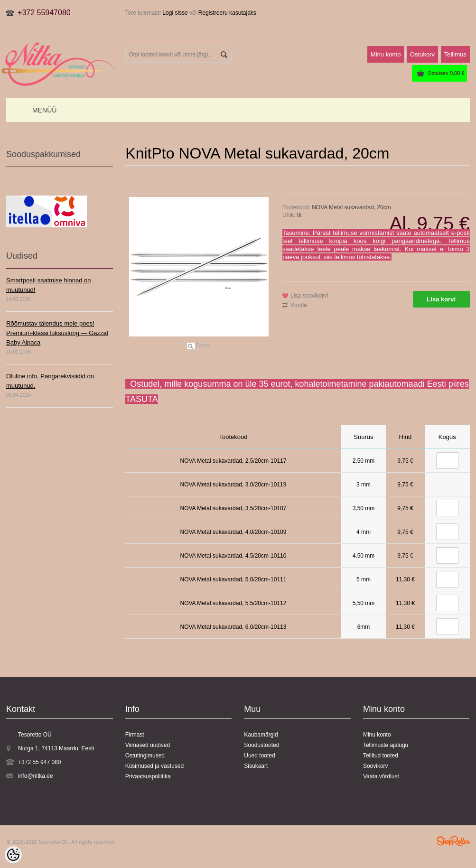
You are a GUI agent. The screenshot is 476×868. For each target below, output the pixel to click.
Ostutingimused (145, 756)
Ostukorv (446, 73)
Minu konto (386, 54)
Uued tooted (259, 756)
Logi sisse (175, 13)
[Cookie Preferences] (13, 855)
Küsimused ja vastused (154, 766)
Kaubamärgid (261, 735)
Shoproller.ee (453, 841)
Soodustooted (261, 745)
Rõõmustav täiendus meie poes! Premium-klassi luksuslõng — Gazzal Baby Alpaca (57, 333)
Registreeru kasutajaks (227, 13)
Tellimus (455, 54)
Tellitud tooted (381, 756)
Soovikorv (376, 766)
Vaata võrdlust (381, 776)
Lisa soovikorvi (309, 296)
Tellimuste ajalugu (386, 745)
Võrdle (299, 305)
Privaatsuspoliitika (148, 776)
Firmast (135, 735)
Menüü (44, 110)
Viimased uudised (148, 745)
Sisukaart (256, 766)
